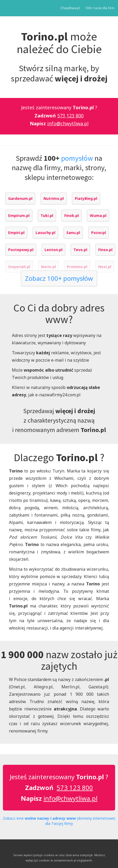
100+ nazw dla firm (100, 8)
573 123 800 (70, 116)
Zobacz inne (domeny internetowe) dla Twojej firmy (59, 821)
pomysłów (77, 158)
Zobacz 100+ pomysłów (59, 278)
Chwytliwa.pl (70, 8)
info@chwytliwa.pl (68, 123)
